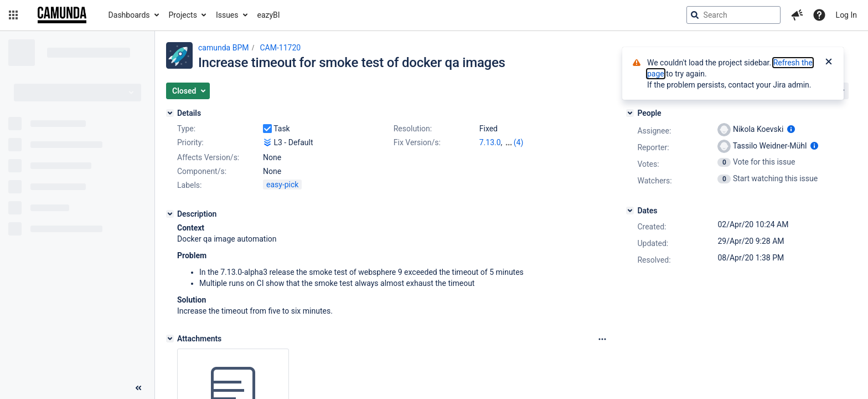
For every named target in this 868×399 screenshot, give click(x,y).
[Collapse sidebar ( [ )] (138, 388)
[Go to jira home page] (62, 15)
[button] (13, 15)
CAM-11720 (280, 48)
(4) (519, 142)
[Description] (170, 214)
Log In (846, 15)
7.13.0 (490, 142)
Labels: (189, 185)
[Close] (829, 63)
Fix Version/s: (417, 142)
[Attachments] (170, 339)
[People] (630, 113)
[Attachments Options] (602, 339)
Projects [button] (183, 15)
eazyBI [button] (269, 15)
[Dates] (630, 211)
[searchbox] (733, 15)
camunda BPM (223, 48)
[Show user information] (791, 129)
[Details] (170, 113)
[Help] (819, 15)
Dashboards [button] (129, 15)
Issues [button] (227, 15)
